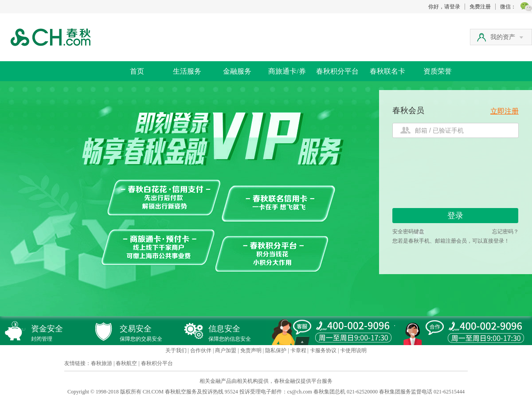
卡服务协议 (323, 350)
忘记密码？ (505, 232)
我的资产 (507, 37)
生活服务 (187, 71)
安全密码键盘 (408, 232)
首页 (137, 71)
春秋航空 (126, 363)
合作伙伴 (201, 350)
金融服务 (237, 71)
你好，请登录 (444, 7)
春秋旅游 (102, 363)
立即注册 (505, 111)
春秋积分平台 (337, 71)
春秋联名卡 (387, 71)
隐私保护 (276, 350)
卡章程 (298, 350)
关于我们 (176, 350)
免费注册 (480, 7)
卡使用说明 (353, 350)
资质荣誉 (438, 71)
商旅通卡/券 (287, 71)
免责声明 (251, 350)
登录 (455, 216)
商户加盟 (226, 350)
